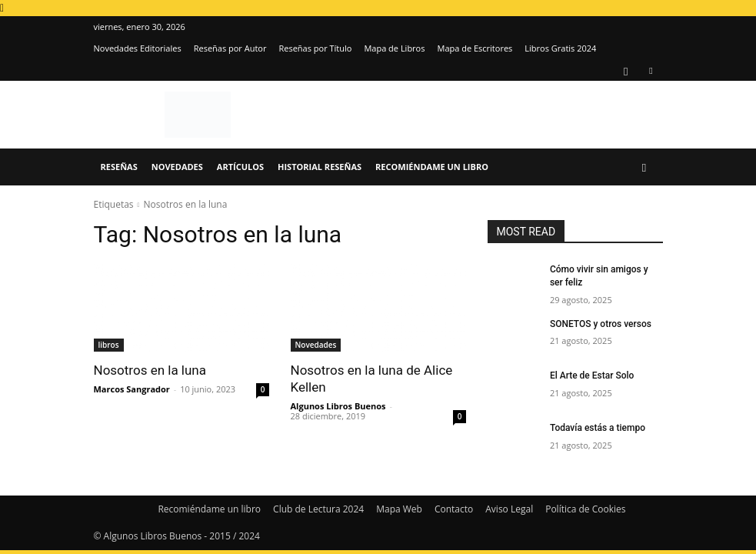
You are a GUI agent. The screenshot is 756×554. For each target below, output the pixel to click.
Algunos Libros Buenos (338, 406)
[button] (644, 167)
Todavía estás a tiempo (598, 428)
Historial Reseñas (320, 167)
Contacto (454, 509)
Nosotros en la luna (150, 370)
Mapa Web (399, 509)
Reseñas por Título (315, 48)
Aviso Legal (509, 509)
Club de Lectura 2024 (318, 509)
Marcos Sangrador (132, 389)
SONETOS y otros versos (601, 324)
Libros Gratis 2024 (560, 48)
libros (109, 345)
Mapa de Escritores (475, 48)
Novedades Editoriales (138, 48)
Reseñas (119, 167)
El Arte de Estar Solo (592, 375)
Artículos (240, 167)
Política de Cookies (585, 509)
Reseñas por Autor (230, 48)
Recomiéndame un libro (432, 167)
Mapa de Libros (394, 48)
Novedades (177, 167)
